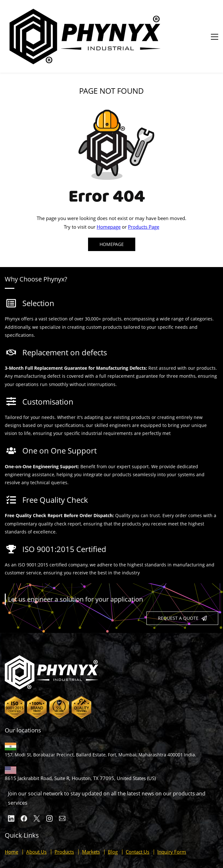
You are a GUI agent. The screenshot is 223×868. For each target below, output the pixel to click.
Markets (91, 818)
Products (64, 818)
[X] (37, 785)
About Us (36, 818)
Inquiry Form (172, 818)
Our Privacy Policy (197, 846)
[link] (112, 75)
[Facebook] (24, 785)
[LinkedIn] (11, 785)
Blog (113, 818)
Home (11, 818)
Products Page (144, 193)
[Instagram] (49, 785)
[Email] (62, 785)
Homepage (109, 193)
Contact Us (138, 818)
